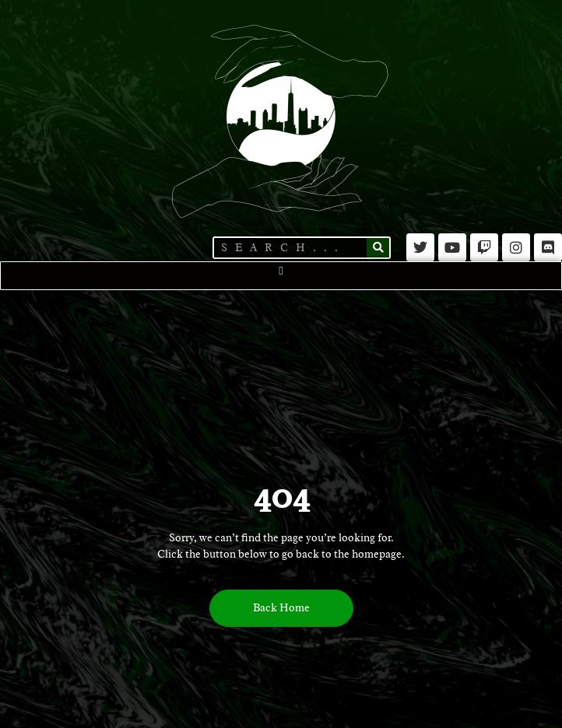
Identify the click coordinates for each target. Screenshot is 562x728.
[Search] (378, 248)
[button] (281, 271)
